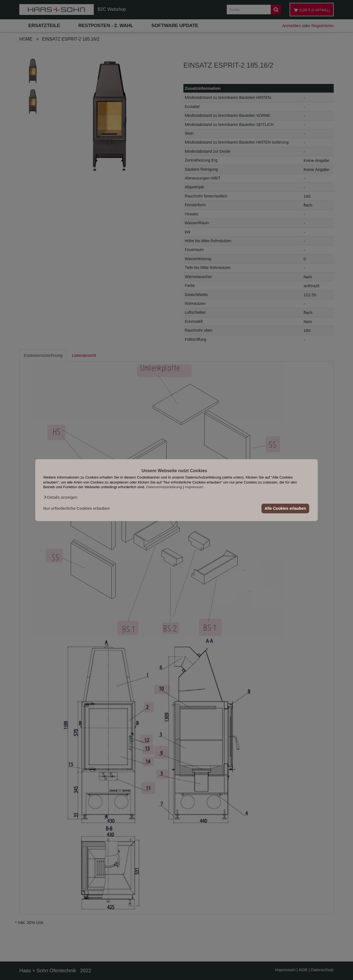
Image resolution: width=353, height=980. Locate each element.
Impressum (194, 487)
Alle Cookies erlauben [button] (285, 508)
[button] (60, 497)
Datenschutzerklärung (164, 487)
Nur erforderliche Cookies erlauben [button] (77, 508)
